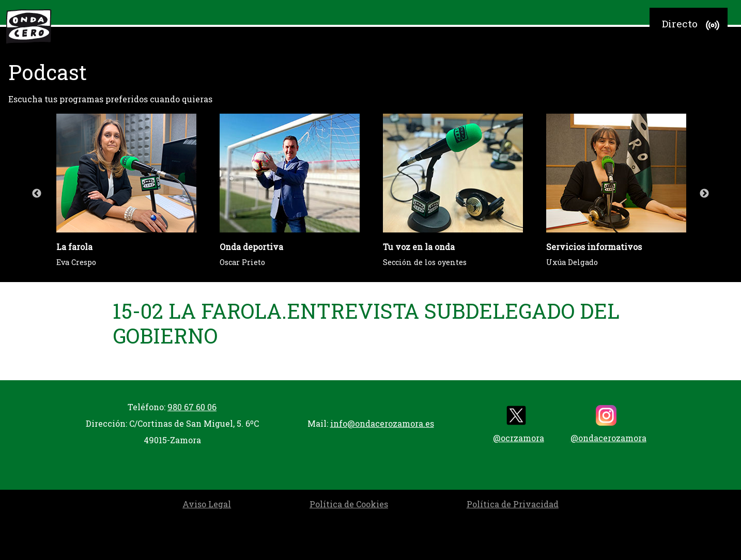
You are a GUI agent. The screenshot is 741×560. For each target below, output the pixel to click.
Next (704, 194)
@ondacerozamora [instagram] (608, 424)
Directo (692, 25)
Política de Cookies (349, 504)
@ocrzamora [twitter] (519, 424)
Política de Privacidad (513, 504)
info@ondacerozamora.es (382, 423)
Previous (37, 194)
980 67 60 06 (192, 407)
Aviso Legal (207, 504)
